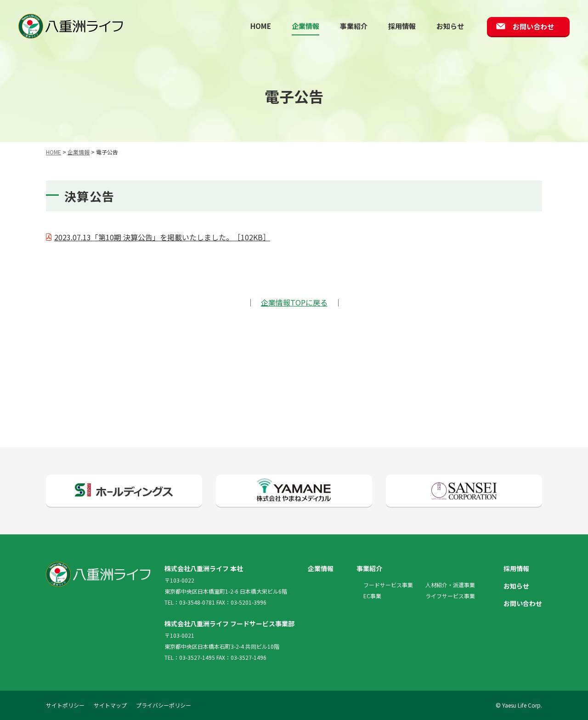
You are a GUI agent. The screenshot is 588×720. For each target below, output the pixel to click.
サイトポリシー (65, 705)
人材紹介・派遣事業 (450, 585)
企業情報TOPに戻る (294, 302)
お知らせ (450, 26)
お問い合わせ (533, 26)
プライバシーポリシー (164, 705)
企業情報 (305, 26)
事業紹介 (354, 26)
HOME (261, 26)
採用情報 (402, 26)
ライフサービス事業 (450, 596)
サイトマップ (110, 705)
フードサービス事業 (388, 585)
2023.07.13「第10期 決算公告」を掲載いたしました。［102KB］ (162, 237)
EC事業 (372, 596)
